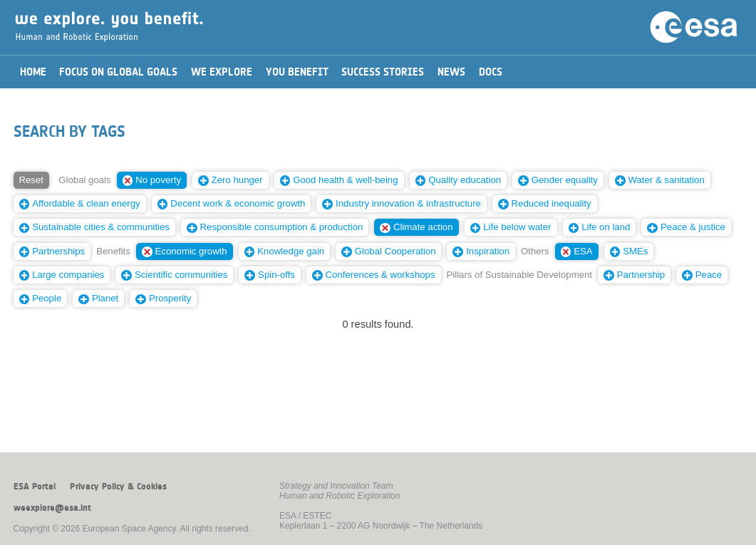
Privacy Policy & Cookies (118, 487)
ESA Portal (35, 487)
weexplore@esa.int (52, 508)
